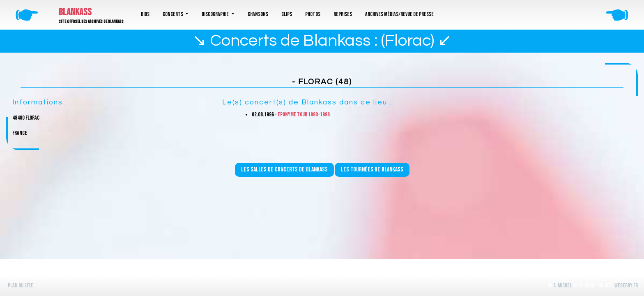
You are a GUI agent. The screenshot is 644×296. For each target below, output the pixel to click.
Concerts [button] (173, 14)
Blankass (75, 12)
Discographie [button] (216, 14)
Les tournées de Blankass (372, 170)
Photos (313, 14)
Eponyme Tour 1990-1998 (304, 114)
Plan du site (21, 286)
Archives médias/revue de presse (399, 14)
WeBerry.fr (626, 286)
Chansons (258, 14)
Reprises (343, 14)
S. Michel (562, 286)
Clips (287, 14)
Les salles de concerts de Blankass (284, 170)
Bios (145, 14)
